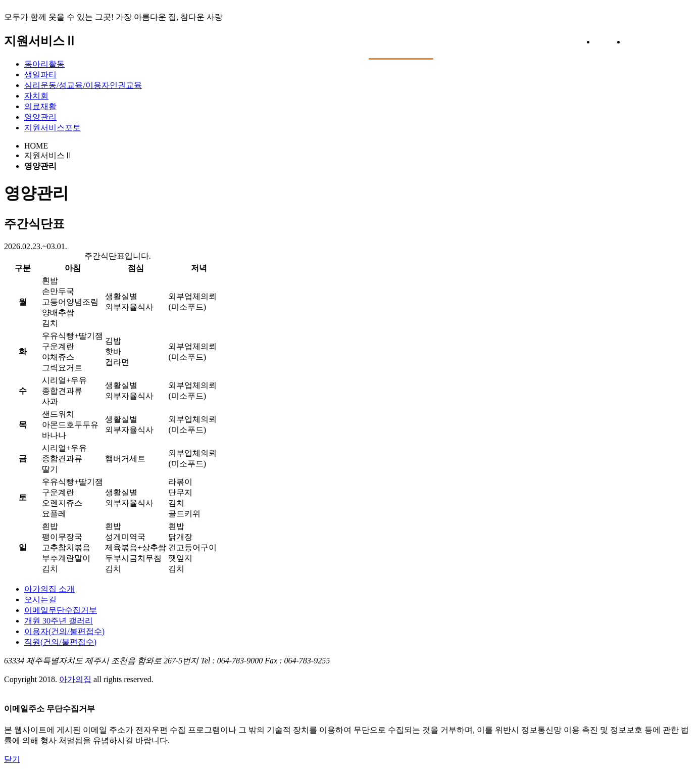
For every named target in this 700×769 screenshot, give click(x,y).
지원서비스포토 (53, 128)
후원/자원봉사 (482, 36)
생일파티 (40, 75)
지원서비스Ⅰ (322, 36)
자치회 (36, 96)
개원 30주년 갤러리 (59, 621)
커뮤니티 (553, 36)
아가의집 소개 (49, 589)
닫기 (12, 759)
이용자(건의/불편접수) (64, 631)
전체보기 (647, 44)
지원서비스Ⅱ (401, 36)
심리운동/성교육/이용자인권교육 (83, 85)
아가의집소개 (242, 36)
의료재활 (40, 106)
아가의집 (100, 47)
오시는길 (40, 599)
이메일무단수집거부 (61, 610)
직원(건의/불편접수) (60, 642)
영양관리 (40, 117)
